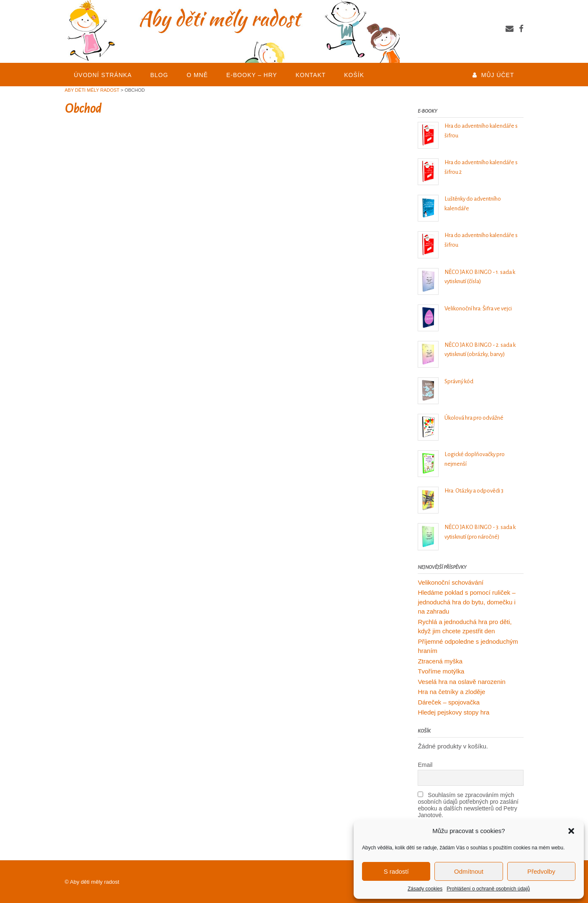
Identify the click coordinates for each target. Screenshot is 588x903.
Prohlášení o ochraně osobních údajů (488, 889)
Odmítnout (469, 871)
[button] (571, 831)
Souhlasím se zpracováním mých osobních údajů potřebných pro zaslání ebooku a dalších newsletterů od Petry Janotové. (468, 805)
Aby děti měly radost (95, 882)
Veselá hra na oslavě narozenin (461, 682)
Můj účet (498, 75)
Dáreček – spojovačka (449, 702)
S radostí (396, 871)
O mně (197, 75)
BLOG (159, 75)
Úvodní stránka (103, 75)
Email (425, 765)
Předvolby (541, 871)
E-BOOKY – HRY (252, 75)
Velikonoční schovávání (451, 582)
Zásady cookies (425, 889)
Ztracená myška (440, 661)
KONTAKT (311, 75)
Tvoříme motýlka (441, 671)
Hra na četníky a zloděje (451, 692)
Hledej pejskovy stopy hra (453, 712)
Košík (354, 75)
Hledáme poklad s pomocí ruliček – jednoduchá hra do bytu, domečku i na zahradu (467, 602)
